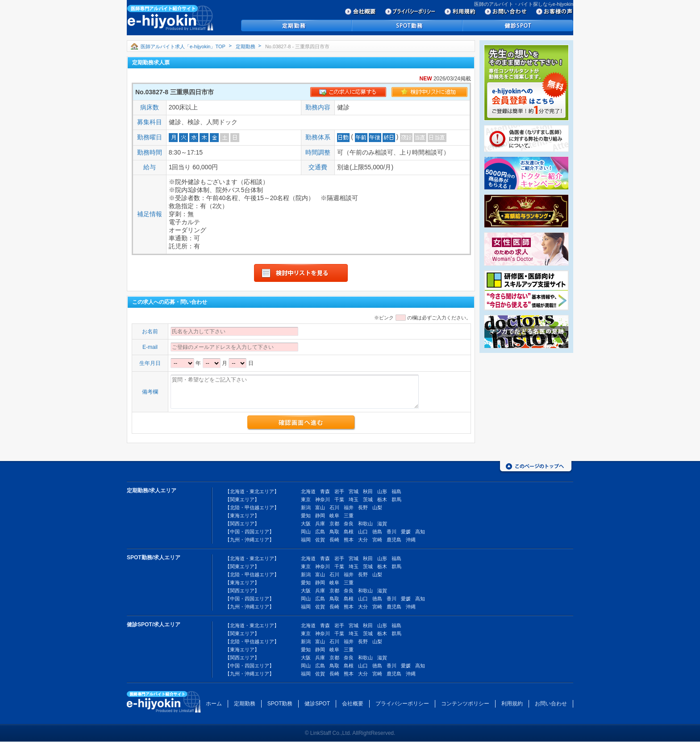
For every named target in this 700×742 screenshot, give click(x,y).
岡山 (306, 532)
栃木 (382, 499)
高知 (420, 532)
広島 (320, 532)
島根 (349, 532)
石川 (334, 507)
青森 (325, 491)
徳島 (377, 532)
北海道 (308, 491)
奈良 (349, 524)
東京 (306, 499)
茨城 (368, 499)
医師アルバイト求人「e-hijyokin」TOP (183, 46)
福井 (349, 507)
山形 (382, 491)
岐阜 (334, 516)
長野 (363, 507)
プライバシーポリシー (402, 704)
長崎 (334, 540)
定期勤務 (246, 46)
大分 (363, 540)
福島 (396, 491)
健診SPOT (317, 704)
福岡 (306, 540)
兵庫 (320, 524)
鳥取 (334, 532)
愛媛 (406, 532)
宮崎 (377, 540)
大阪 (306, 524)
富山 (320, 507)
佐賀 (320, 540)
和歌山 (365, 524)
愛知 (306, 516)
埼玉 (354, 499)
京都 (334, 524)
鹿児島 (394, 540)
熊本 (349, 540)
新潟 (306, 507)
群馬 (396, 499)
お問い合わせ (551, 704)
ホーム (214, 704)
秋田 (368, 491)
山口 (363, 532)
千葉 (339, 499)
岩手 (339, 491)
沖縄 (411, 540)
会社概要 (353, 704)
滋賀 (382, 524)
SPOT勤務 (280, 704)
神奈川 (323, 499)
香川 (392, 532)
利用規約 (512, 704)
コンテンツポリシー (465, 704)
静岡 (320, 516)
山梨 (377, 507)
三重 (349, 516)
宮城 (354, 491)
